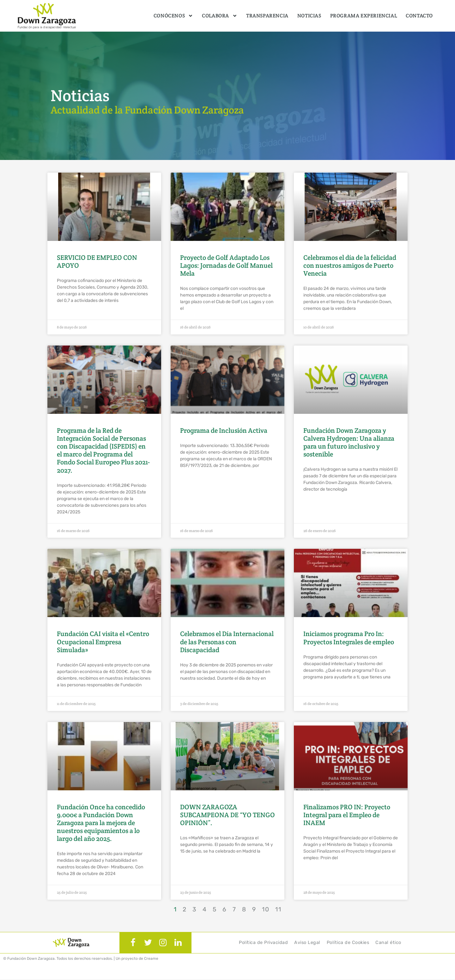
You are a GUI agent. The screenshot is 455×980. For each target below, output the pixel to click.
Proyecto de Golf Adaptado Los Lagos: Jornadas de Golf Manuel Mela (226, 265)
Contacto (419, 16)
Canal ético (388, 943)
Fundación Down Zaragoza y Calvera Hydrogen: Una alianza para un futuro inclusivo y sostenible (349, 442)
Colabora (220, 16)
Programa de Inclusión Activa (224, 430)
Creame (151, 959)
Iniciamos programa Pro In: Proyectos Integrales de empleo (349, 638)
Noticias (309, 16)
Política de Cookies (348, 943)
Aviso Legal (307, 943)
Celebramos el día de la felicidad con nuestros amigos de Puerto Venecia (350, 265)
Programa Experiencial (364, 16)
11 (278, 909)
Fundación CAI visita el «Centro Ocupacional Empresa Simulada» (103, 642)
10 (266, 909)
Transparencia (267, 16)
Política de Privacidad (263, 943)
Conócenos (173, 16)
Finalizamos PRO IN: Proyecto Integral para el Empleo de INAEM (347, 815)
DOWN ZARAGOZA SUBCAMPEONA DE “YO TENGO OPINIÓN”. (227, 815)
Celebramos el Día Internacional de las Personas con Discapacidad (227, 642)
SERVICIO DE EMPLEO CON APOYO (97, 261)
